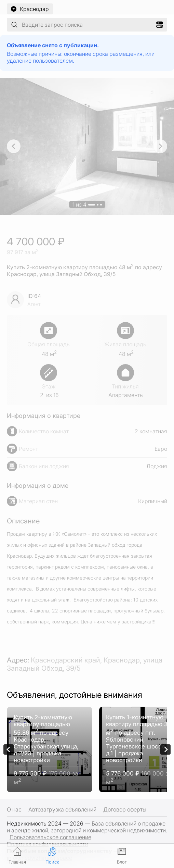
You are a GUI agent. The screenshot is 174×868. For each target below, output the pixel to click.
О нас (14, 809)
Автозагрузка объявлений (62, 809)
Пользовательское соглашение (50, 837)
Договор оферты (125, 809)
